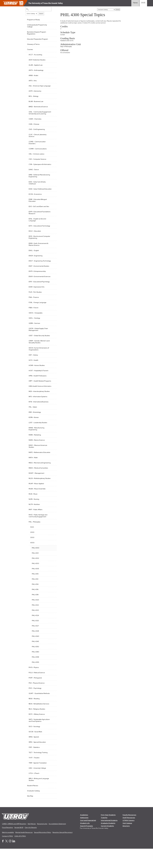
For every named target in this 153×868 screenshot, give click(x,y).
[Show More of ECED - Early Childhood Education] (52, 194)
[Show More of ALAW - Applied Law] (52, 65)
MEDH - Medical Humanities (38, 485)
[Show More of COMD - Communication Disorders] (52, 145)
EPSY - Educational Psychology (39, 293)
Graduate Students (108, 842)
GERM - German (34, 335)
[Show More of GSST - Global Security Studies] (52, 347)
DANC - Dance (34, 175)
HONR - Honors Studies (37, 377)
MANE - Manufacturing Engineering (36, 444)
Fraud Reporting (7, 847)
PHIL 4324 (35, 635)
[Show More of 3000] (52, 556)
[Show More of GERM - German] (52, 334)
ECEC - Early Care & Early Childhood (37, 189)
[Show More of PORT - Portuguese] (52, 697)
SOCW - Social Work (35, 751)
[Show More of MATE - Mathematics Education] (52, 467)
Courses (30, 49)
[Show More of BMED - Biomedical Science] (52, 108)
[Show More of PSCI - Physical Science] (52, 702)
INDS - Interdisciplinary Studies (39, 407)
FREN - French (34, 319)
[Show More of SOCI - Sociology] (52, 745)
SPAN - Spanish (34, 756)
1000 (32, 546)
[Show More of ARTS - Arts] (52, 80)
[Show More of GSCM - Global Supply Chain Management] (52, 340)
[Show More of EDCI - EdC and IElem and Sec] (52, 214)
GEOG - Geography (36, 324)
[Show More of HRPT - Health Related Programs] (52, 392)
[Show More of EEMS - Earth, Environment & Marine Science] (52, 251)
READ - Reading (34, 718)
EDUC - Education (35, 239)
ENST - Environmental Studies (39, 276)
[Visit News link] (135, 3)
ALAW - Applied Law (36, 65)
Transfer (104, 837)
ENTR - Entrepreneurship (37, 281)
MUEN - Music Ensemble (37, 508)
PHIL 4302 (35, 577)
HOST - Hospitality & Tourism (39, 382)
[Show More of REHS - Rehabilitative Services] (52, 723)
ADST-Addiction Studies (37, 60)
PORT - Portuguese (35, 697)
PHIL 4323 (35, 629)
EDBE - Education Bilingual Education (38, 208)
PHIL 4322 (35, 624)
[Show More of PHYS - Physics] (52, 686)
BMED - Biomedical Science (38, 109)
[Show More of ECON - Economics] (52, 202)
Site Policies (32, 843)
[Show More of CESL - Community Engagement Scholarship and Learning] (52, 114)
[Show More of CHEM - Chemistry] (52, 123)
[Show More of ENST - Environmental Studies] (52, 275)
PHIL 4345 (35, 660)
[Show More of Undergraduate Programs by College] (52, 25)
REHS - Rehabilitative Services (39, 723)
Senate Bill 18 (19, 847)
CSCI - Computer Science (37, 163)
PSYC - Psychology (35, 707)
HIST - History (33, 366)
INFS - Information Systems (38, 412)
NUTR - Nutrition (34, 523)
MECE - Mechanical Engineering (35, 479)
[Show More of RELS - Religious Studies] (52, 728)
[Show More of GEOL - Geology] (52, 329)
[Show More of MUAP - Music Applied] (52, 502)
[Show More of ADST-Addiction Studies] (52, 60)
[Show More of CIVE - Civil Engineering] (52, 133)
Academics (84, 834)
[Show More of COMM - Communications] (52, 152)
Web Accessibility (8, 852)
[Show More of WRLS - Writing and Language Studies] (52, 797)
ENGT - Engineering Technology (36, 269)
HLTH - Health (33, 372)
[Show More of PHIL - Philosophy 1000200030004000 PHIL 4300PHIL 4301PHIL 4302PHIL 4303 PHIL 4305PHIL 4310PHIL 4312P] (52, 541)
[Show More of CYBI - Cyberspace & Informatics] (52, 168)
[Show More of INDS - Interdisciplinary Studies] (52, 406)
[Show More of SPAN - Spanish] (52, 756)
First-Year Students (108, 834)
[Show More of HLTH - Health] (52, 371)
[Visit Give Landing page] (143, 3)
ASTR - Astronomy (35, 93)
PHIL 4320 (35, 619)
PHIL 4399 (35, 681)
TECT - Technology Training (38, 772)
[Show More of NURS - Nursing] (52, 518)
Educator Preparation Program (38, 39)
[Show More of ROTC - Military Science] (52, 733)
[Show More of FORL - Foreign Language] (52, 314)
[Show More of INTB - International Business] (52, 417)
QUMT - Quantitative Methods (39, 712)
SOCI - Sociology (34, 746)
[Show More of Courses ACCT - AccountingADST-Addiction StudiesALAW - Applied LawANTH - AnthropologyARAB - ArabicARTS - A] (52, 49)
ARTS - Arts (33, 81)
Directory (126, 845)
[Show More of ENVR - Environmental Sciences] (52, 286)
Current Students (107, 845)
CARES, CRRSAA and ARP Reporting (14, 843)
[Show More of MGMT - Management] (52, 490)
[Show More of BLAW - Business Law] (52, 103)
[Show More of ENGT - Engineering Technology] (52, 268)
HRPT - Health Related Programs (36, 393)
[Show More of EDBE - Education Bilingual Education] (52, 207)
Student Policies (33, 805)
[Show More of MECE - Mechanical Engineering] (52, 478)
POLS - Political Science (37, 692)
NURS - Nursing (34, 518)
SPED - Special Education (37, 761)
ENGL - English (34, 258)
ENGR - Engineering (36, 263)
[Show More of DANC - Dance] (52, 175)
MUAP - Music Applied (36, 503)
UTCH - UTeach (34, 792)
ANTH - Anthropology (36, 70)
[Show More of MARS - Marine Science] (52, 455)
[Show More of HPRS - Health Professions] (52, 387)
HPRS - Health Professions (38, 387)
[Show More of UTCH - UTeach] (52, 792)
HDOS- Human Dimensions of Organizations (39, 360)
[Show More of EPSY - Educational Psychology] (52, 293)
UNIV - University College (37, 787)
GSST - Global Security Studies (39, 347)
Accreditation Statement (57, 843)
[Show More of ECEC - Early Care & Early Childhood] (52, 187)
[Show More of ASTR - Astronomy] (52, 93)
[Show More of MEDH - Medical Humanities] (52, 485)
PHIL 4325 (35, 640)
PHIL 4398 (35, 676)
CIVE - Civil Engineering (37, 133)
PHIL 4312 (35, 598)
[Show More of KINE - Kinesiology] (52, 427)
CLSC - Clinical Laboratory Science (38, 139)
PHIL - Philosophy (34, 541)
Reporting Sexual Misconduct (62, 852)
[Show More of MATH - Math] (52, 473)
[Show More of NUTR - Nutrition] (52, 523)
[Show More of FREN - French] (52, 319)
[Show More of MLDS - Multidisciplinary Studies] (52, 495)
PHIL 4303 (35, 583)
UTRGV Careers (129, 840)
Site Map (30, 815)
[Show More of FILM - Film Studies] (52, 303)
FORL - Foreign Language (38, 314)
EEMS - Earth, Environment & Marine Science (38, 252)
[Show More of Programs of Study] (52, 19)
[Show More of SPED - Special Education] (52, 761)
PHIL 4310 (35, 593)
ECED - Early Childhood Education (36, 196)
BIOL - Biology (34, 98)
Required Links (42, 843)
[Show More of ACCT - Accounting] (52, 54)
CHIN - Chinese (34, 128)
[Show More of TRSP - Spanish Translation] (52, 782)
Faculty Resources (130, 834)
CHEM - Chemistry (35, 123)
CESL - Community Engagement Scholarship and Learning (39, 116)
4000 (32, 562)
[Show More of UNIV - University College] (52, 787)
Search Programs (86, 845)
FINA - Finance (34, 309)
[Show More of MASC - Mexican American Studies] (52, 460)
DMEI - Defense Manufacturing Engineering (39, 181)
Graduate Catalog (33, 810)
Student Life (85, 842)
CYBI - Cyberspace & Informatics (36, 169)
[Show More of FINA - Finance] (52, 308)
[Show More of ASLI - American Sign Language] (52, 86)
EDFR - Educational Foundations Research (36, 220)
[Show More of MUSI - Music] (52, 513)
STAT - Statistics (34, 766)
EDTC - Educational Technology (39, 233)
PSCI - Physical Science (37, 702)
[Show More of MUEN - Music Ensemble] (52, 508)
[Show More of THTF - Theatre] (52, 777)
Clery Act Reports (31, 847)
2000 (32, 551)
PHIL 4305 (35, 588)
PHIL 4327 (35, 645)
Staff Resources (129, 837)
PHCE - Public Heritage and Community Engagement (38, 535)
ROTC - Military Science (37, 733)
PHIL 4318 (35, 614)
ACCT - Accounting (35, 55)
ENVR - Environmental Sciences (36, 287)
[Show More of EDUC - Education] (52, 238)
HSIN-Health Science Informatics (36, 400)
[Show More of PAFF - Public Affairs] (52, 528)
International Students (109, 840)
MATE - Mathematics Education (39, 468)
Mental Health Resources (24, 852)
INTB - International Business (39, 417)
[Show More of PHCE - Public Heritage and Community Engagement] (52, 534)
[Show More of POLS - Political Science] (52, 691)
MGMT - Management (36, 490)
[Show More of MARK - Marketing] (52, 450)
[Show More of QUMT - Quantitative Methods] (52, 712)
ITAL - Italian (33, 422)
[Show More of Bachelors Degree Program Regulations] (52, 32)
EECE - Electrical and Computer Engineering (39, 245)
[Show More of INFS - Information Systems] (52, 412)
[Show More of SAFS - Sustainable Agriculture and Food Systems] (52, 738)
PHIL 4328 (35, 650)
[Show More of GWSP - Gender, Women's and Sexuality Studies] (52, 352)
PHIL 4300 (36, 567)
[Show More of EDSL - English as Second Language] (52, 226)
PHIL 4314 (35, 603)
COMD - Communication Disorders (37, 146)
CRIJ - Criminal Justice (36, 158)
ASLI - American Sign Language (36, 87)
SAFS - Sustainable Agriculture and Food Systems (39, 739)
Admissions (84, 837)
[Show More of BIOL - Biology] (52, 98)
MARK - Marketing (35, 450)
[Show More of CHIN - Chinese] (52, 128)
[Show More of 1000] (52, 546)
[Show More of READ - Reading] (52, 717)
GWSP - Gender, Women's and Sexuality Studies (39, 353)
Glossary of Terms (33, 44)
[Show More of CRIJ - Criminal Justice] (52, 158)
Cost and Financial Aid (88, 840)
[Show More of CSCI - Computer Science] (52, 163)
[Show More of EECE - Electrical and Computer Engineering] (52, 244)
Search (41, 14)
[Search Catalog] (38, 9)
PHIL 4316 (35, 609)
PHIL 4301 (35, 572)
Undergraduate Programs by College (37, 26)
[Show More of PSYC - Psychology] (52, 707)
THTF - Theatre (34, 777)
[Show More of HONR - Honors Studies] (52, 377)
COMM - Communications (38, 153)
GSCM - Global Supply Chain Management (38, 341)
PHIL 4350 (35, 666)
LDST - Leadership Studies (38, 438)
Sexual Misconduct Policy (43, 852)
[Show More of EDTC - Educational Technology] (52, 233)
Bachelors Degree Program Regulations (37, 33)
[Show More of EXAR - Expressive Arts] (52, 298)
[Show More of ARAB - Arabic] (52, 75)
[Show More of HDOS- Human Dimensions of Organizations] (52, 359)
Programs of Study (33, 20)
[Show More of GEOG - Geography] (52, 324)
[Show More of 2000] (52, 551)
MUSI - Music (33, 513)
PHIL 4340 (35, 655)
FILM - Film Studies (35, 304)
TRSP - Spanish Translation (38, 782)
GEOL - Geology (34, 330)
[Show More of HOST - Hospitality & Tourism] (52, 382)
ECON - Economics (35, 202)
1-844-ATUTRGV (20, 855)
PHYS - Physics (34, 686)
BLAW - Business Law (36, 103)
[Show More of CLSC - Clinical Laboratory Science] (52, 138)
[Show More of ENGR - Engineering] (52, 263)
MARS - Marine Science (37, 455)
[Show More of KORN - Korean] (52, 432)
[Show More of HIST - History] (52, 366)
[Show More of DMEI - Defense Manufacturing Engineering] (52, 180)
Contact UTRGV (7, 855)
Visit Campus (127, 842)
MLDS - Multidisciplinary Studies (37, 496)
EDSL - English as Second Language (37, 227)
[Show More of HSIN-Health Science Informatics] (52, 399)
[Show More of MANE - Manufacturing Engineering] (52, 443)
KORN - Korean (34, 433)
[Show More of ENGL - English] (52, 258)
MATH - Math (33, 473)
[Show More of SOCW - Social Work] (52, 751)
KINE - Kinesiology (35, 427)
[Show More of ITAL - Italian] (52, 422)
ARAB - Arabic (34, 75)
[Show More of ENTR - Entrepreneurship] (52, 281)
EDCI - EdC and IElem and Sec (39, 214)
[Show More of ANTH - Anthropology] (52, 70)
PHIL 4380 (35, 671)
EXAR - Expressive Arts (36, 298)
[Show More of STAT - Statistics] (52, 766)
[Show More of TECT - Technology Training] (52, 771)
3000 (32, 557)
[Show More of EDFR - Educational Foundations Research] (52, 219)
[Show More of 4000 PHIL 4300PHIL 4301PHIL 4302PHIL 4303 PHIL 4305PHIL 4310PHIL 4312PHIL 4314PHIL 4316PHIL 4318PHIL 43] (52, 562)
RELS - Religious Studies (37, 728)
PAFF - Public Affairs (35, 529)
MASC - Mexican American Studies (38, 461)
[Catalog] (106, 10)
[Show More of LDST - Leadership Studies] (52, 438)
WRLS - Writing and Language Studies (39, 799)
